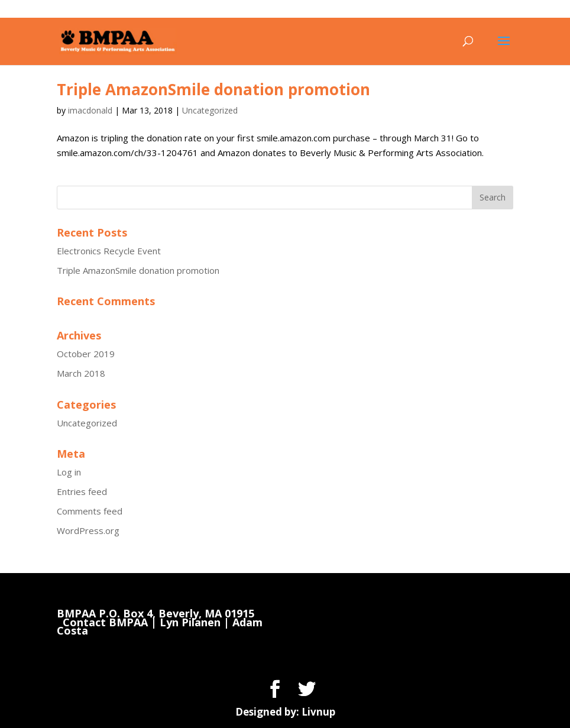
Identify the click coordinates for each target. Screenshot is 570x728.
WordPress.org (88, 530)
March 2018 (81, 373)
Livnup (318, 712)
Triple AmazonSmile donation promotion (213, 89)
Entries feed (82, 491)
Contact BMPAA (105, 622)
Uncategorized (210, 110)
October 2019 (86, 354)
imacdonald (90, 110)
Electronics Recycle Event (109, 251)
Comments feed (90, 511)
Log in (69, 472)
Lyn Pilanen (190, 622)
